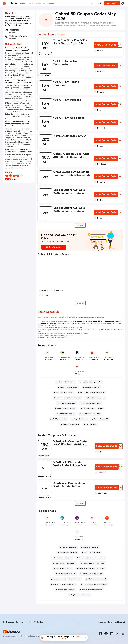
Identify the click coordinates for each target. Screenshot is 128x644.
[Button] (99, 3)
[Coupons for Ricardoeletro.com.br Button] (64, 584)
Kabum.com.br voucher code (66, 408)
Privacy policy (25, 636)
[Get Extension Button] (54, 247)
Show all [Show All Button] (80, 225)
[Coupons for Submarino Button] (66, 382)
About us (102, 622)
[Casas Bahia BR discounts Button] (95, 398)
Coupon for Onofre (80, 419)
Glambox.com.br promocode (97, 579)
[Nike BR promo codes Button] (58, 419)
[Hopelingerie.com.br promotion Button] (91, 590)
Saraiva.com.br (65, 357)
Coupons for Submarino (66, 382)
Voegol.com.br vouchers (67, 403)
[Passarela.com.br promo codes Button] (65, 563)
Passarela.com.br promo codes (65, 563)
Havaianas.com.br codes (71, 424)
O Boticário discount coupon (91, 414)
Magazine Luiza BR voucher (69, 387)
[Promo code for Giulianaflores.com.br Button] (67, 398)
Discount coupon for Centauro (93, 408)
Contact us (112, 622)
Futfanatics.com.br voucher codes (94, 563)
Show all (80, 503)
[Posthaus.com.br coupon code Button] (91, 574)
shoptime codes (91, 424)
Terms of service (37, 636)
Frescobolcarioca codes (64, 558)
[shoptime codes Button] (91, 424)
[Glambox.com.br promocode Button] (97, 579)
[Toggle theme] (123, 3)
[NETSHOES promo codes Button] (63, 393)
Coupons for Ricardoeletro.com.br (64, 584)
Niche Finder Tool (36, 622)
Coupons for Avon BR (101, 419)
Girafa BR (93, 522)
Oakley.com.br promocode (68, 553)
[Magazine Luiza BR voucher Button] (68, 387)
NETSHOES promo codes (64, 393)
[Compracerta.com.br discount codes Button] (94, 584)
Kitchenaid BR (49, 357)
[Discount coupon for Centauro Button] (92, 408)
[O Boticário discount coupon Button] (90, 414)
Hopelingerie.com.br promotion (92, 590)
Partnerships (21, 622)
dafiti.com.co (109, 357)
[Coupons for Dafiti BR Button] (92, 387)
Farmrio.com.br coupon (91, 547)
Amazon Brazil (79, 357)
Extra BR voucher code (67, 414)
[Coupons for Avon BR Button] (100, 419)
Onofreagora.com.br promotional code (92, 558)
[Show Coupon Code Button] (106, 45)
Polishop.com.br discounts (67, 574)
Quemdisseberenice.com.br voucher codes (67, 579)
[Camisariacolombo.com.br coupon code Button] (91, 569)
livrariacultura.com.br (67, 522)
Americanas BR (94, 357)
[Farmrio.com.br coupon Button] (90, 547)
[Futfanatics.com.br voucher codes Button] (93, 563)
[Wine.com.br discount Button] (68, 547)
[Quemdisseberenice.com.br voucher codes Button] (66, 579)
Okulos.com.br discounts (92, 553)
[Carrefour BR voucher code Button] (91, 403)
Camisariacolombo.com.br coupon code (92, 568)
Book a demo (8, 622)
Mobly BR (108, 522)
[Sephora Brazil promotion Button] (66, 590)
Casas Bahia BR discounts (96, 398)
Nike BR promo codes (59, 419)
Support (122, 622)
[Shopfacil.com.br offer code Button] (79, 595)
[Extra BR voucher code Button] (66, 414)
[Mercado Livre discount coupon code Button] (91, 393)
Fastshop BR (79, 537)
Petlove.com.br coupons (64, 568)
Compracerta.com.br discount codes (95, 584)
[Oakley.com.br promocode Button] (67, 553)
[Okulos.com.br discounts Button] (91, 553)
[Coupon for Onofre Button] (79, 419)
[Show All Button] (80, 503)
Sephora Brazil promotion (66, 590)
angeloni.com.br (50, 522)
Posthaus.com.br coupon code (92, 574)
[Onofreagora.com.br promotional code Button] (91, 558)
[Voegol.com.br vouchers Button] (67, 403)
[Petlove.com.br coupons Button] (63, 569)
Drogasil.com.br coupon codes (91, 382)
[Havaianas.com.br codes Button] (70, 424)
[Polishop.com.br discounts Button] (66, 574)
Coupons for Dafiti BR (92, 387)
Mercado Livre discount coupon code (92, 393)
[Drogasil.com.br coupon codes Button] (91, 382)
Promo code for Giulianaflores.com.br (68, 398)
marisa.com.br (79, 371)
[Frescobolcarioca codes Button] (63, 558)
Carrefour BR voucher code (92, 403)
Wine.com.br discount (69, 547)
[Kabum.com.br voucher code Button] (65, 408)
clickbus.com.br (80, 522)
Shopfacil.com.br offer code (80, 595)
